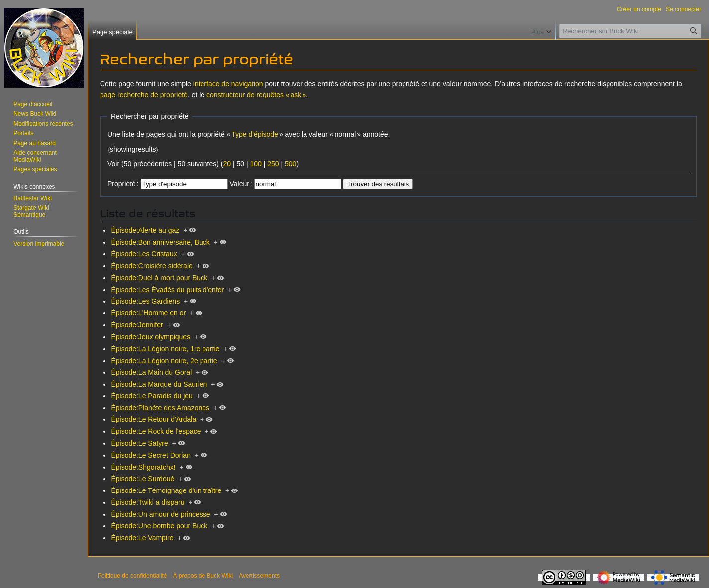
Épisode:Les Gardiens (145, 301)
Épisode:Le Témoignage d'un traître (166, 490)
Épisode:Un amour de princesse (160, 514)
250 (273, 164)
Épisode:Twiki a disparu (148, 502)
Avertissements (259, 576)
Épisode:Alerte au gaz (145, 230)
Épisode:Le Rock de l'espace (156, 431)
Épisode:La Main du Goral (151, 372)
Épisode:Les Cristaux (144, 254)
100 (255, 164)
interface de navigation (228, 84)
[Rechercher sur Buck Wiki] (630, 31)
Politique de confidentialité (132, 576)
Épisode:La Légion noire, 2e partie (164, 361)
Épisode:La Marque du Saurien (159, 384)
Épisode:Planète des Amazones (160, 408)
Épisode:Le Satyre (139, 443)
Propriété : (123, 184)
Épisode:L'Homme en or (148, 313)
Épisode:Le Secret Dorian (151, 455)
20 (227, 164)
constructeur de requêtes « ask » (256, 95)
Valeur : (241, 184)
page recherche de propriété (144, 95)
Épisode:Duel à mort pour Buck (159, 278)
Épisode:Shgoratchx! (143, 467)
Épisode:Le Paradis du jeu (152, 396)
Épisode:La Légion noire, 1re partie (165, 349)
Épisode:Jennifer (137, 325)
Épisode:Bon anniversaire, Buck (160, 242)
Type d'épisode (255, 134)
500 (290, 164)
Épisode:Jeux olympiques (151, 337)
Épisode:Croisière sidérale (152, 266)
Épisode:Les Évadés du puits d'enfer (167, 290)
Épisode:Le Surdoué (143, 479)
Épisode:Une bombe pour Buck (159, 526)
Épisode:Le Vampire (142, 538)
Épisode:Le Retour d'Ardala (153, 419)
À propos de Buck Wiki (203, 576)
